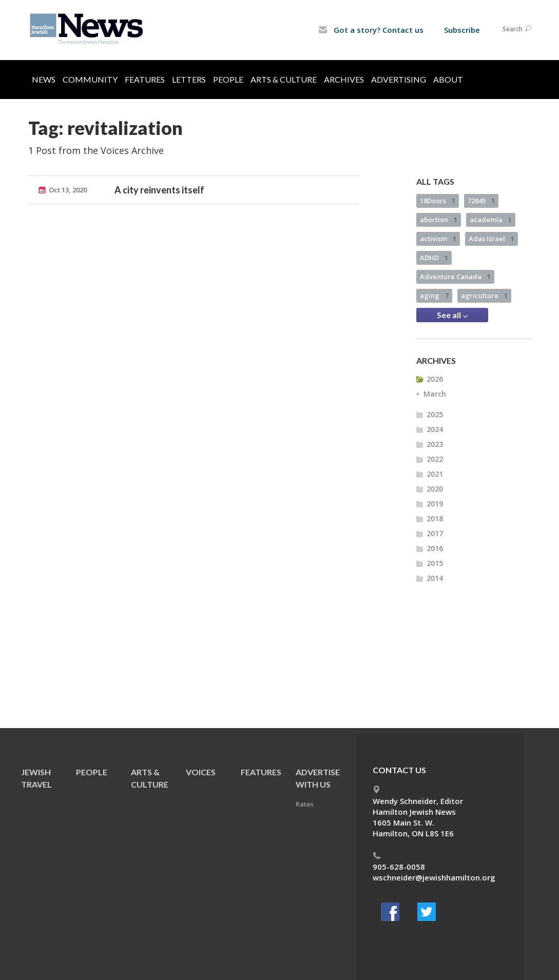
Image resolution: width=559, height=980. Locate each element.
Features (145, 79)
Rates (305, 804)
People (228, 79)
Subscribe (462, 30)
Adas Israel (491, 239)
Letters (189, 79)
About (448, 79)
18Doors (438, 201)
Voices (201, 772)
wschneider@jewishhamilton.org (434, 877)
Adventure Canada (455, 277)
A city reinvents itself (159, 190)
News (44, 79)
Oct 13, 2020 (68, 190)
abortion (439, 220)
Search (517, 29)
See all (452, 315)
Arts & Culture (284, 79)
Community (90, 79)
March (435, 394)
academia (491, 220)
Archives (344, 79)
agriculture (484, 296)
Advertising (399, 79)
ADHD (434, 258)
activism (438, 239)
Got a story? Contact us (371, 30)
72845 (481, 201)
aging (434, 296)
